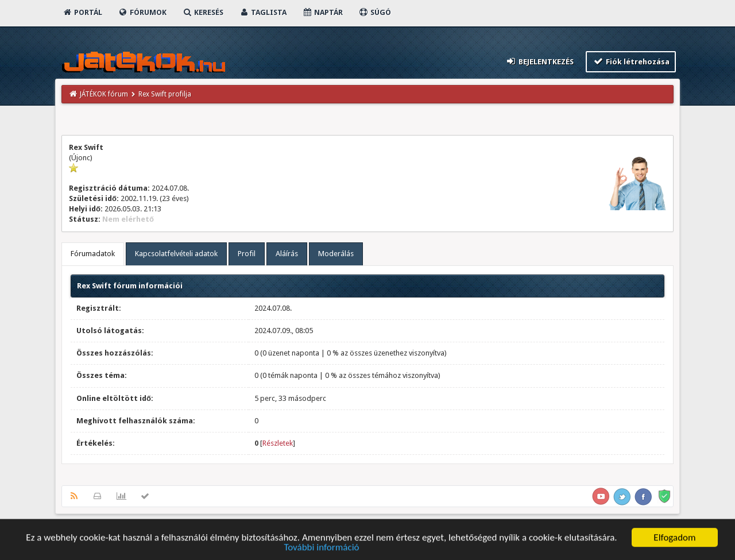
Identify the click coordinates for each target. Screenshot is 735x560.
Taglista (263, 12)
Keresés (203, 12)
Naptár (322, 12)
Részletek (278, 443)
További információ (321, 551)
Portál (82, 12)
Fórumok (142, 12)
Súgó (375, 12)
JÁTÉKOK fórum (104, 94)
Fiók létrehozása (631, 61)
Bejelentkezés (540, 61)
